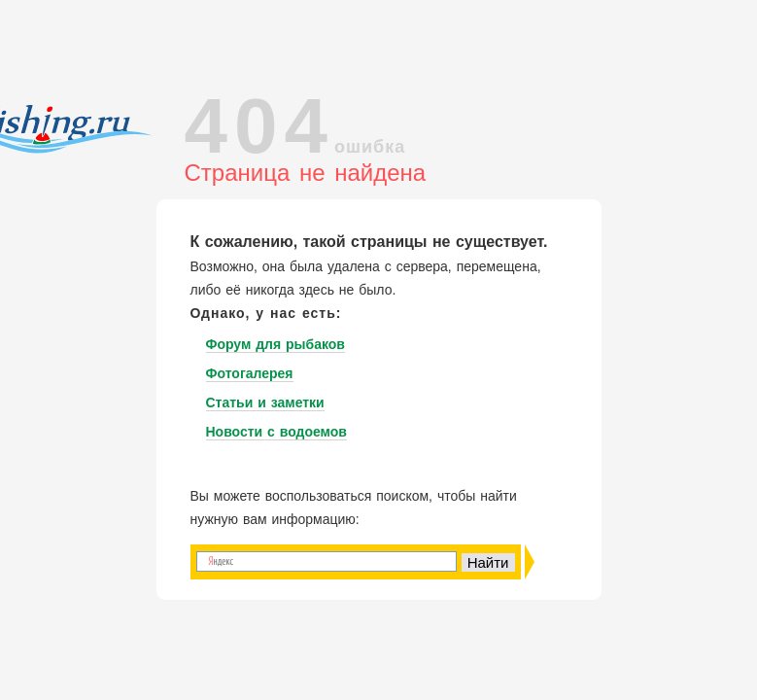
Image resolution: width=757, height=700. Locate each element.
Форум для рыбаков (275, 344)
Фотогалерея (250, 373)
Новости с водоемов (276, 432)
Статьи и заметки (265, 402)
